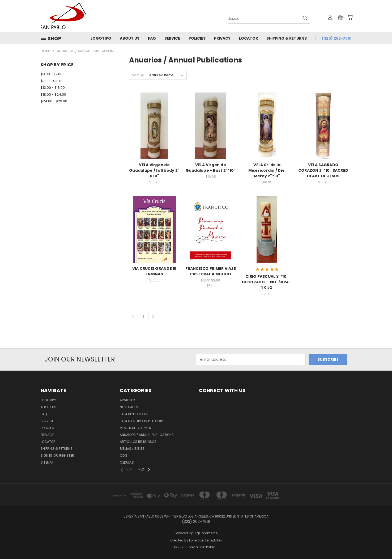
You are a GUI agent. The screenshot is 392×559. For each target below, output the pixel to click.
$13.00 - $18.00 (53, 88)
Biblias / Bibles (132, 449)
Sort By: (138, 75)
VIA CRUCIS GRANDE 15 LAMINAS (154, 271)
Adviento (127, 400)
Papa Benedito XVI (134, 414)
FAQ (152, 38)
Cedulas (127, 462)
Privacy (222, 38)
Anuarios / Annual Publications (147, 435)
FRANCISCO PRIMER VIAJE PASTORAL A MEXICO (211, 271)
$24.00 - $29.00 (54, 101)
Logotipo (101, 38)
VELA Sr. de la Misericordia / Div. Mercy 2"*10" (267, 170)
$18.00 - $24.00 (53, 94)
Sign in (47, 455)
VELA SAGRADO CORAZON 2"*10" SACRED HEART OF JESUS (323, 170)
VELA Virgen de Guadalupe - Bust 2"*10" (211, 168)
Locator (248, 38)
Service (172, 38)
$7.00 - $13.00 (52, 81)
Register (67, 455)
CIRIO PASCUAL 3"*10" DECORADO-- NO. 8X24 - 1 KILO (267, 282)
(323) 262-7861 (337, 38)
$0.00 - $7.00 (52, 74)
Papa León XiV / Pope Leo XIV (141, 421)
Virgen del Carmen (135, 428)
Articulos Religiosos (138, 442)
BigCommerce (206, 533)
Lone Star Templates (206, 540)
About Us (130, 38)
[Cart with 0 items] (350, 17)
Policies (197, 38)
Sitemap (47, 462)
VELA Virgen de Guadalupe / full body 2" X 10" (154, 170)
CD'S (123, 455)
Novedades (129, 407)
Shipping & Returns (287, 38)
